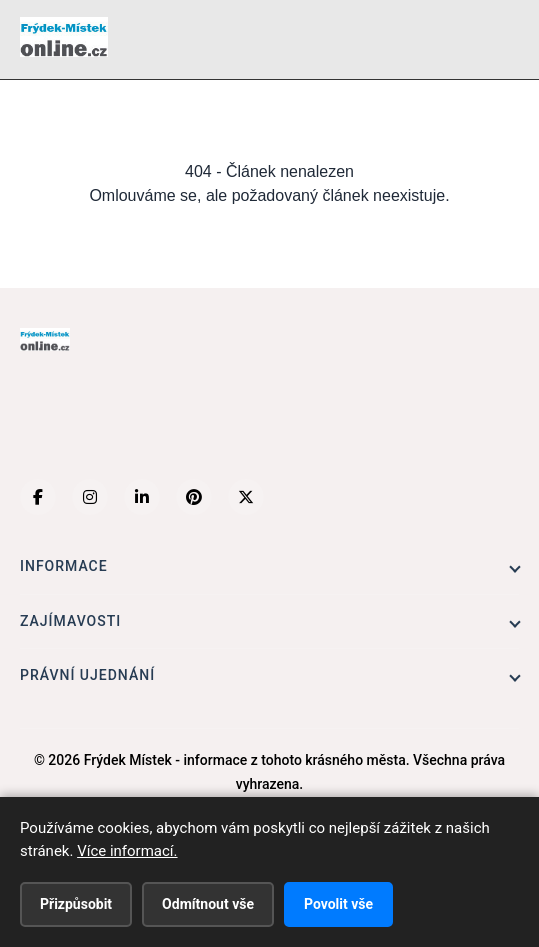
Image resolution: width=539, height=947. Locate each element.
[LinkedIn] (142, 497)
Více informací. (127, 851)
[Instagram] (90, 497)
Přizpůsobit (76, 904)
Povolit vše (338, 904)
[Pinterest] (194, 497)
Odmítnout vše (208, 904)
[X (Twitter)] (246, 497)
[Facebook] (38, 497)
